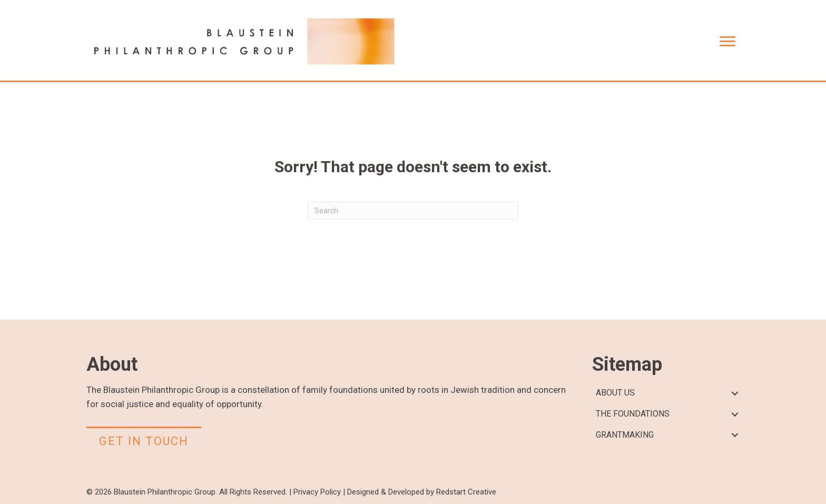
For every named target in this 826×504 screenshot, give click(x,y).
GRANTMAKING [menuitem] (625, 435)
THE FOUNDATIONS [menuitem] (633, 414)
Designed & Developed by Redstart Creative (422, 492)
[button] (735, 393)
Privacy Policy (317, 492)
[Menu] (727, 42)
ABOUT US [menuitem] (615, 393)
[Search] (413, 211)
